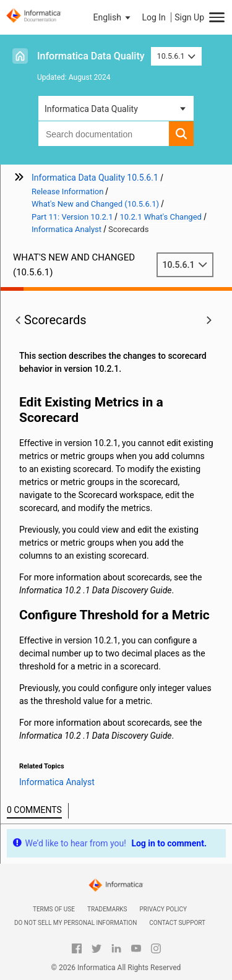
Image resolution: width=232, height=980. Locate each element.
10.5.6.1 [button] (177, 56)
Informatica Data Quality (91, 56)
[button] (113, 17)
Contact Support (177, 923)
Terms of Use (54, 909)
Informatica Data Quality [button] (91, 109)
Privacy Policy (163, 909)
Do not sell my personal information (75, 923)
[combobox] (104, 134)
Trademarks (107, 909)
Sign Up (189, 17)
